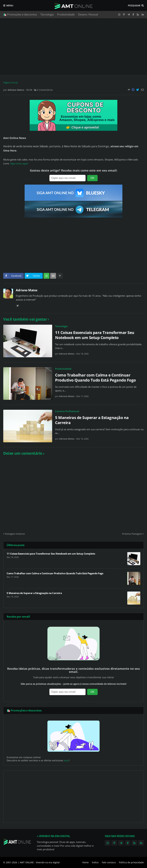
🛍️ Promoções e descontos (20, 14)
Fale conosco (109, 862)
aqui (66, 760)
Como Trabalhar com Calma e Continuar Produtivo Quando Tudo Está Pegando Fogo (96, 377)
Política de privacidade (131, 862)
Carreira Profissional (67, 411)
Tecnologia (47, 14)
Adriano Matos (27, 290)
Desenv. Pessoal (88, 14)
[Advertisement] (73, 47)
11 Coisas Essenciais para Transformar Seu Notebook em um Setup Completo (95, 335)
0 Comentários (45, 90)
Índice (95, 862)
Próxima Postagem (132, 534)
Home (85, 862)
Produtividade (66, 14)
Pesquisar (134, 5)
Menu (10, 5)
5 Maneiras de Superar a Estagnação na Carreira (92, 420)
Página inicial (11, 83)
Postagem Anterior (15, 534)
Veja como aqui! (19, 163)
